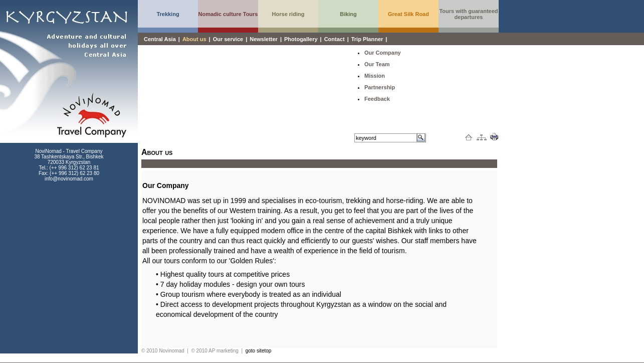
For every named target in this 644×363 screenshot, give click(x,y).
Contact (335, 39)
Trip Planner (367, 39)
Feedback (377, 99)
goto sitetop (259, 351)
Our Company (383, 53)
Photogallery (301, 39)
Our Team (377, 64)
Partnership (380, 87)
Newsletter (264, 39)
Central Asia (160, 39)
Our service (228, 39)
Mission (375, 76)
